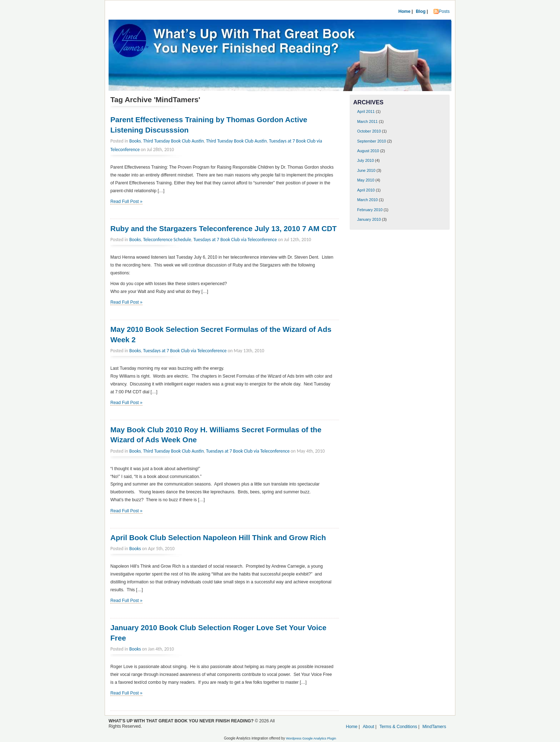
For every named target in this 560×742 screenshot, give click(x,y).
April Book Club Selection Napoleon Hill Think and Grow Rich (218, 537)
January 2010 (369, 219)
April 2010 (366, 190)
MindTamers (434, 727)
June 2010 (366, 170)
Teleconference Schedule (167, 240)
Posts (444, 11)
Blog (421, 11)
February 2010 (370, 210)
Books (135, 141)
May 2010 (366, 180)
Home (404, 11)
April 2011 (366, 111)
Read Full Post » (126, 201)
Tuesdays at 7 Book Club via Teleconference (235, 240)
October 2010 (369, 131)
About (369, 727)
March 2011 (367, 121)
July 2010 (366, 160)
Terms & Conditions (398, 727)
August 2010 (368, 151)
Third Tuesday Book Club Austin (174, 141)
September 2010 (372, 141)
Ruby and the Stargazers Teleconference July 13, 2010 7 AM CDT (224, 228)
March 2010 (367, 200)
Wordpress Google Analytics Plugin (311, 738)
